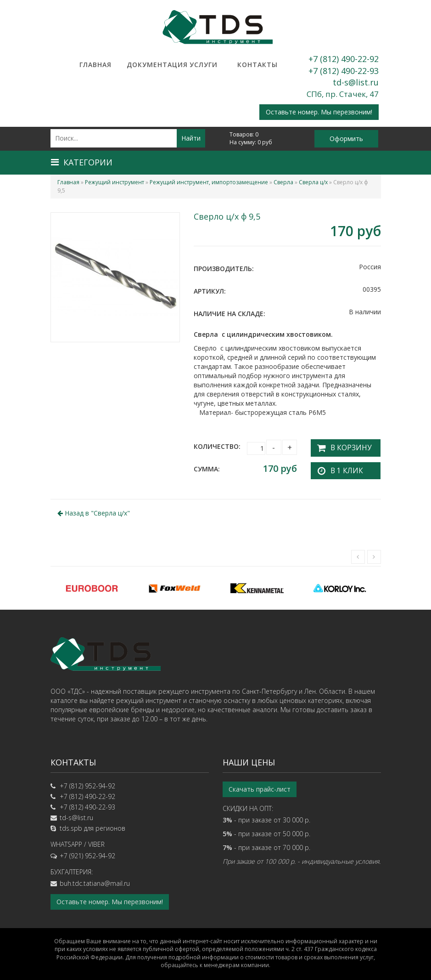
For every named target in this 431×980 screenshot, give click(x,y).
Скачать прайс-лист (260, 787)
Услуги (204, 65)
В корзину (346, 446)
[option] (92, 585)
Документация (150, 65)
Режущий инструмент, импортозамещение (209, 182)
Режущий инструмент (115, 182)
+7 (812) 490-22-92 (344, 59)
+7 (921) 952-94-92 (87, 853)
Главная (95, 65)
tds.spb (71, 826)
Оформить (346, 139)
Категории (82, 162)
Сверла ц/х (313, 182)
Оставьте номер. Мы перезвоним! (319, 112)
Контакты (257, 65)
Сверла (283, 182)
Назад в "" (94, 510)
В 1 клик (342, 468)
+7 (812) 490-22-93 (344, 71)
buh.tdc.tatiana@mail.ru (95, 881)
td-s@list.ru (356, 82)
